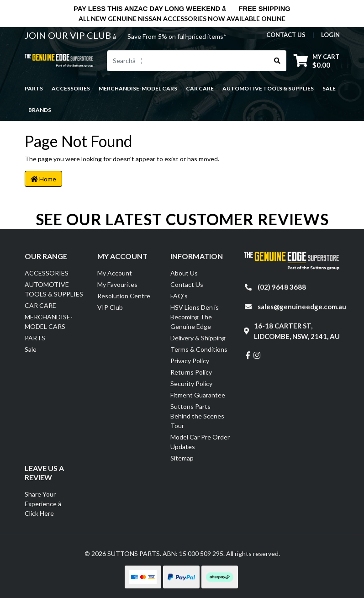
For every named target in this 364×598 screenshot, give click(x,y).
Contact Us (187, 284)
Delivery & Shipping (198, 338)
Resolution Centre (124, 296)
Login (330, 35)
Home (43, 179)
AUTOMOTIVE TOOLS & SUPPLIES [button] (268, 88)
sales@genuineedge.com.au (302, 307)
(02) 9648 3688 (282, 287)
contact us (286, 35)
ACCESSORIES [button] (71, 88)
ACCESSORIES (47, 273)
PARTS (35, 338)
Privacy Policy (190, 361)
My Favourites (117, 284)
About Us (184, 273)
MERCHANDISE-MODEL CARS (49, 322)
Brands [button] (40, 110)
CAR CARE (40, 305)
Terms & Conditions (199, 349)
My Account (115, 273)
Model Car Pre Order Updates (200, 442)
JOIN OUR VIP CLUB (69, 35)
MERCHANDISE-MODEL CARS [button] (138, 88)
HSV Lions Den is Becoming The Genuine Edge (195, 317)
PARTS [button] (34, 88)
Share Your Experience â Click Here (48, 504)
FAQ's (179, 296)
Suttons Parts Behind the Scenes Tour (197, 416)
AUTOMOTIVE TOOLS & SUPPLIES (54, 289)
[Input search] (188, 61)
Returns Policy (191, 372)
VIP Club (110, 307)
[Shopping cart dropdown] (317, 61)
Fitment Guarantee (198, 395)
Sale (329, 88)
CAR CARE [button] (200, 88)
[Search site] (277, 61)
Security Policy (191, 384)
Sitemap (182, 458)
